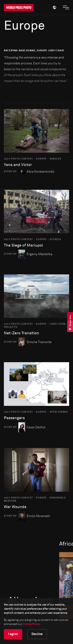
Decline (37, 634)
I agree (13, 634)
